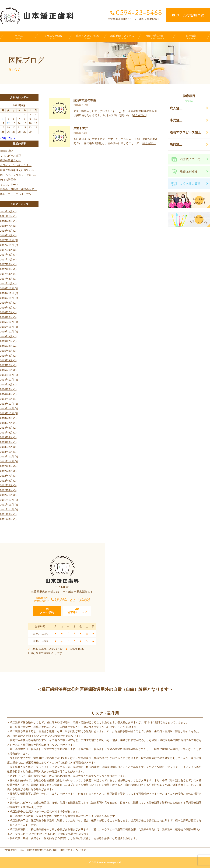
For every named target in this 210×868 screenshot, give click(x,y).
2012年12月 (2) (9, 456)
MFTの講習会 (8, 180)
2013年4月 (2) (8, 437)
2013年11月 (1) (9, 408)
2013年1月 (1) (8, 452)
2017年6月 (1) (8, 264)
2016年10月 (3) (9, 298)
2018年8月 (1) (8, 221)
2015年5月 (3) (8, 351)
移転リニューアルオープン (16, 194)
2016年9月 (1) (8, 303)
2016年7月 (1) (8, 312)
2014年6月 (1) (8, 384)
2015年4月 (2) (8, 356)
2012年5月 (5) (8, 485)
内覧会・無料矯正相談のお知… (18, 189)
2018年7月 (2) (8, 226)
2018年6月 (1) (8, 231)
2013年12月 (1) (9, 404)
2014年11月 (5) (9, 375)
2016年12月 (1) (9, 288)
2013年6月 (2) (8, 428)
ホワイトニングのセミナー (16, 165)
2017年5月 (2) (8, 269)
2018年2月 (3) (8, 235)
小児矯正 (176, 120)
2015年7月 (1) (8, 341)
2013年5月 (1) (8, 433)
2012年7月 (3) (8, 476)
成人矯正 (176, 108)
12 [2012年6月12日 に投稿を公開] (8, 123)
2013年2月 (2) (8, 447)
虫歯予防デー (82, 128)
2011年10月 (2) (9, 509)
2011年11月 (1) (9, 505)
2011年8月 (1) (8, 519)
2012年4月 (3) (8, 490)
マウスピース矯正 (10, 156)
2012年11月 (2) (9, 461)
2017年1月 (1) (8, 283)
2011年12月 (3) (9, 500)
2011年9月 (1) (8, 514)
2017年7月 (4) (8, 259)
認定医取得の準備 (85, 100)
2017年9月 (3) (8, 250)
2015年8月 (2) (8, 336)
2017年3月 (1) (8, 279)
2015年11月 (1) (9, 327)
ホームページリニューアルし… (18, 175)
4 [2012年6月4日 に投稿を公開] (3, 119)
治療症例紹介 (189, 171)
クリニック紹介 (53, 37)
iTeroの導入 (7, 151)
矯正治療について (157, 37)
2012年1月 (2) (8, 495)
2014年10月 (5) (9, 380)
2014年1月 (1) (8, 399)
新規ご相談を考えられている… (18, 170)
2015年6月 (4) (8, 346)
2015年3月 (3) (8, 360)
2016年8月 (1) (8, 308)
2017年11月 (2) (9, 240)
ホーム (19, 37)
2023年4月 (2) (8, 211)
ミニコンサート (9, 184)
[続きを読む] (139, 115)
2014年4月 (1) (8, 394)
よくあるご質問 (190, 184)
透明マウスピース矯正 (185, 132)
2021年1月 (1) (8, 216)
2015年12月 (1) (9, 322)
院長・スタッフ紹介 (88, 37)
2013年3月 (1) (8, 442)
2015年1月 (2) (8, 370)
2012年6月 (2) (8, 481)
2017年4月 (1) (8, 274)
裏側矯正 (176, 144)
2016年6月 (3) (8, 317)
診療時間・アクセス (122, 37)
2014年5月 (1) (8, 389)
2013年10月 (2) (9, 413)
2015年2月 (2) (8, 365)
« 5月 (3, 138)
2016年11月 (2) (9, 293)
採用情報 (191, 37)
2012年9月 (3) (8, 466)
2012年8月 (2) (8, 471)
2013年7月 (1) (8, 423)
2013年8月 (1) (8, 418)
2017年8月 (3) (8, 255)
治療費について (190, 159)
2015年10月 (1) (9, 331)
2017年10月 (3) (9, 245)
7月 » (12, 138)
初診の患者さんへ (10, 160)
